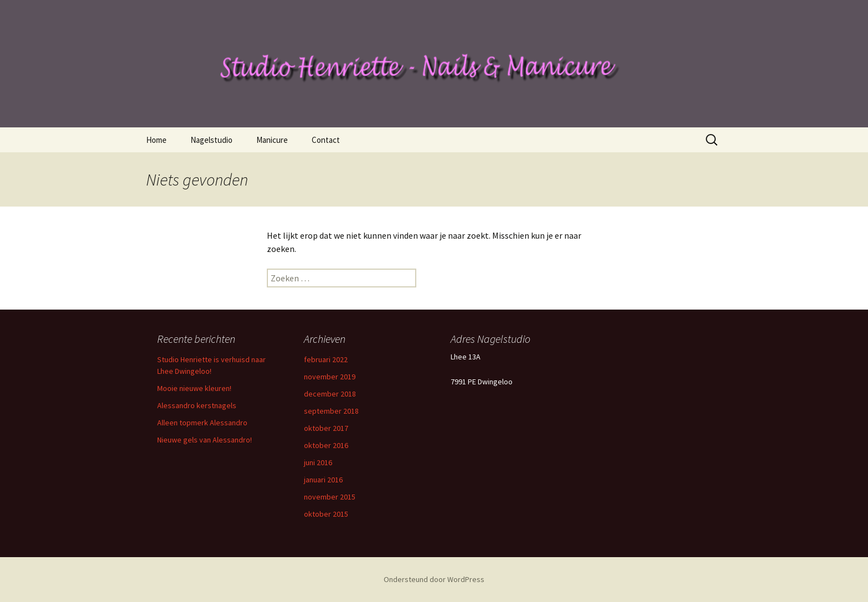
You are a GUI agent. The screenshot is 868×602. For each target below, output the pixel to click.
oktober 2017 (326, 428)
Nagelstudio (211, 140)
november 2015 (330, 497)
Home (156, 140)
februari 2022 (326, 359)
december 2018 (330, 394)
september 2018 (331, 411)
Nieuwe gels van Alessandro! (205, 440)
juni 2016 (318, 462)
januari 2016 (323, 480)
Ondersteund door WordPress (434, 579)
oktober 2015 (326, 514)
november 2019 (330, 377)
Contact (326, 140)
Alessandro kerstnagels (197, 405)
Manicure (272, 140)
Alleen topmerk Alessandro (202, 423)
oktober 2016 (326, 445)
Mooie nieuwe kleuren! (194, 388)
